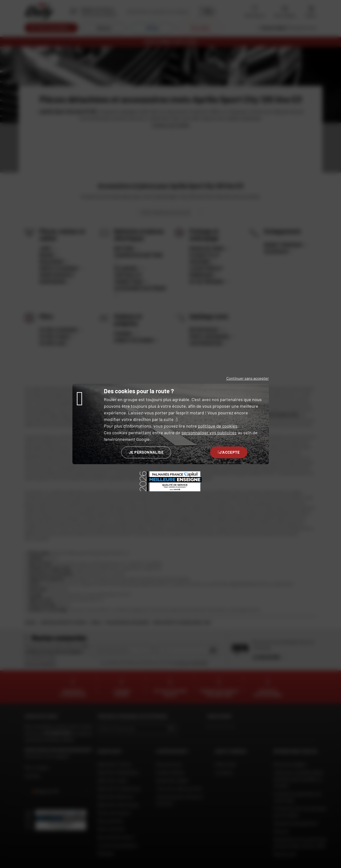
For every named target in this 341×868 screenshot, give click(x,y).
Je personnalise (146, 452)
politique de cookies (218, 426)
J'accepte (229, 452)
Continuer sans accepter (248, 378)
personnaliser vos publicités (209, 433)
